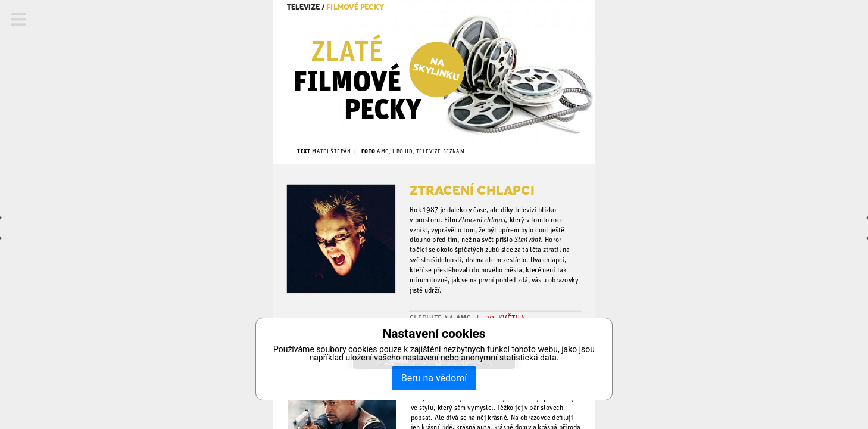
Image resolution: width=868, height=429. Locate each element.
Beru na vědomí (434, 378)
